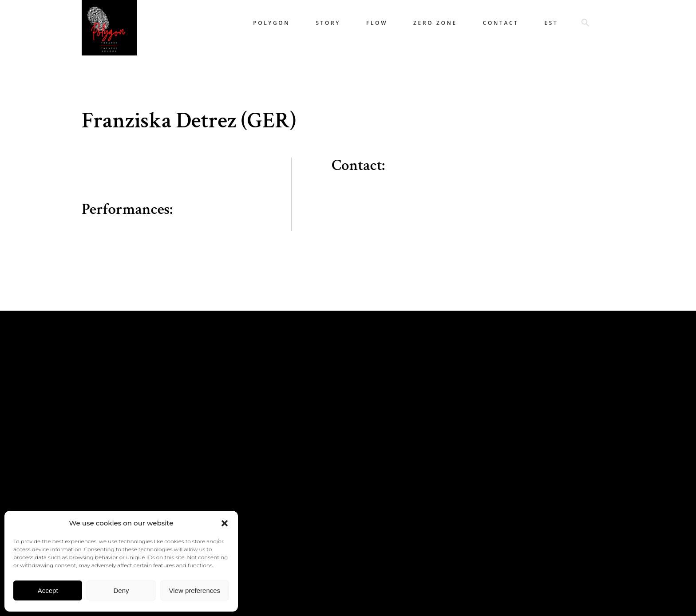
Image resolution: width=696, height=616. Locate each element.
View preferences (195, 590)
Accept (48, 590)
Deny (121, 590)
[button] (225, 523)
